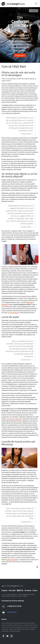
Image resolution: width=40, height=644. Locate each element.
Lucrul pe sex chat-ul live (14, 419)
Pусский (12, 590)
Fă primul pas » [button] (20, 55)
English (5, 590)
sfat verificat (14, 313)
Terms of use (16, 596)
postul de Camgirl (12, 560)
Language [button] (33, 11)
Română (28, 590)
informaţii (30, 302)
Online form (12, 612)
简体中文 (20, 590)
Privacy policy (6, 596)
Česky (35, 590)
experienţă (5, 304)
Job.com (13, 4)
